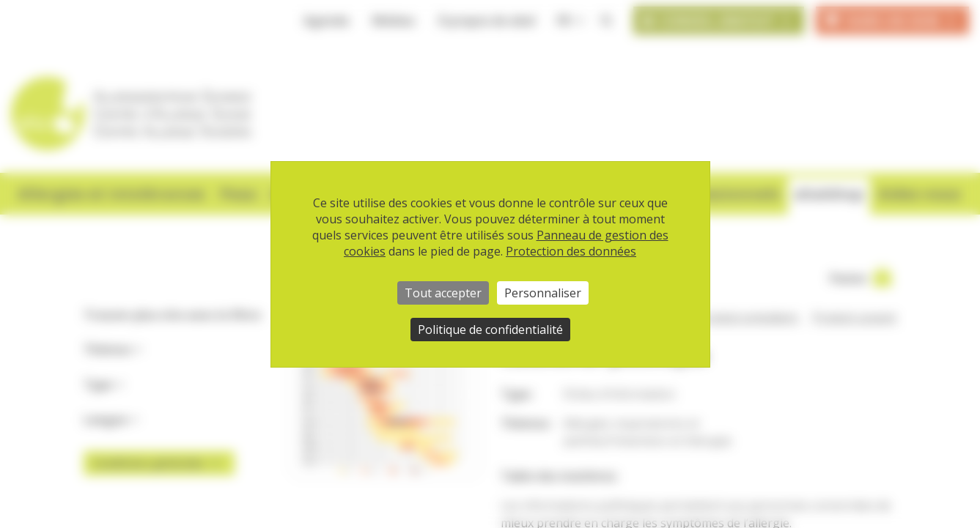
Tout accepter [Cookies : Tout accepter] (443, 293)
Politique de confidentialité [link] (490, 330)
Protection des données (571, 251)
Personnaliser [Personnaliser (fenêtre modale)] (543, 293)
